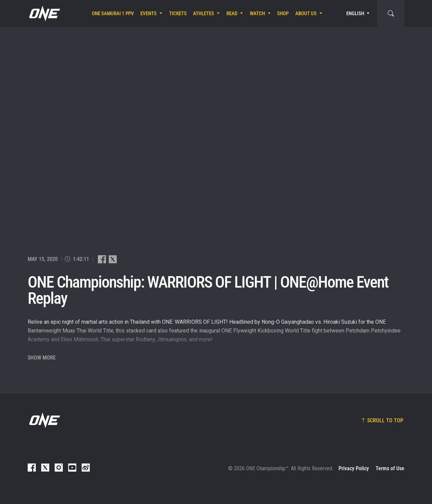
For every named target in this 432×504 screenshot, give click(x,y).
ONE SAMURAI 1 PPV (113, 14)
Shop (283, 14)
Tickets (178, 14)
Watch (257, 14)
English (355, 14)
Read (232, 14)
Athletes (204, 14)
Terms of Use (390, 468)
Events (148, 14)
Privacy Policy (354, 468)
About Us (306, 14)
